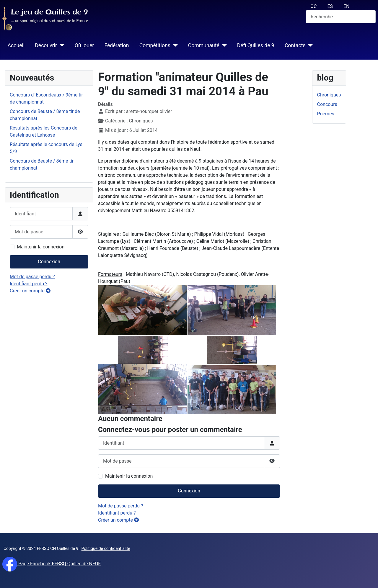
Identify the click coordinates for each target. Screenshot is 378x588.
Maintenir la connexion (41, 247)
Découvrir (46, 45)
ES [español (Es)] (330, 6)
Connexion (49, 262)
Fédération (117, 45)
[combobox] (341, 17)
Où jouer (84, 45)
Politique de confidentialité (106, 548)
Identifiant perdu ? (29, 284)
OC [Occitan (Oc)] (313, 6)
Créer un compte (30, 291)
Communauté (204, 45)
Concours (327, 104)
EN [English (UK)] (347, 6)
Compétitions (155, 45)
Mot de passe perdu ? (32, 277)
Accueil (16, 45)
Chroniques (329, 95)
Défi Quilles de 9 (256, 45)
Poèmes (326, 114)
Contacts (295, 45)
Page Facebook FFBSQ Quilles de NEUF (59, 564)
